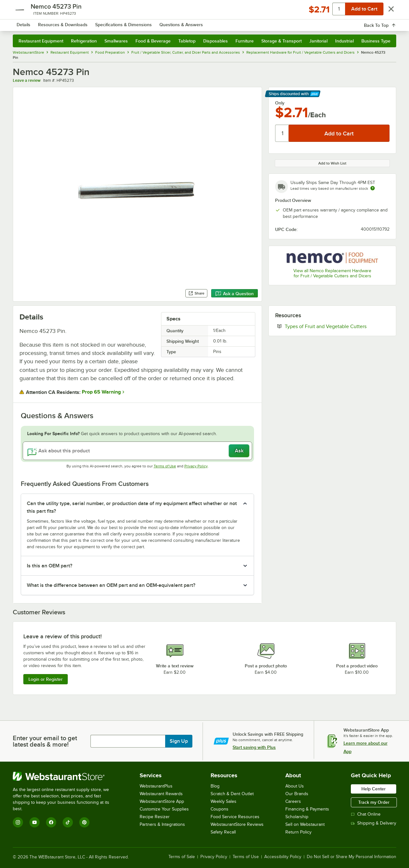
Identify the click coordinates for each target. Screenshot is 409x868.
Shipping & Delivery (374, 823)
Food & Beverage (153, 41)
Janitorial (318, 41)
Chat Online (366, 814)
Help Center (374, 789)
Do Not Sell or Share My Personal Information (351, 857)
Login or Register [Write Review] (46, 679)
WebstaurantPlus (156, 786)
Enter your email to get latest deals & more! (45, 741)
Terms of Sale (182, 857)
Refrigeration (84, 41)
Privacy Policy (196, 466)
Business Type (376, 41)
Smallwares (116, 41)
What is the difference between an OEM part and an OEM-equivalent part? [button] (111, 585)
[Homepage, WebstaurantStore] (66, 23)
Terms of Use (165, 466)
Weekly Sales (224, 801)
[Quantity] (282, 133)
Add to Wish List (332, 163)
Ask (239, 451)
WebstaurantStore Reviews (237, 824)
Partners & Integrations (162, 824)
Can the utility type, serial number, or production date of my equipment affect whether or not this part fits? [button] (132, 507)
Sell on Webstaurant (305, 824)
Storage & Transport (282, 41)
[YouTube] (35, 822)
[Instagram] (18, 822)
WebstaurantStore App (162, 801)
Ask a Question (235, 294)
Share (196, 293)
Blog (215, 786)
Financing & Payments (307, 809)
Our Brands (297, 794)
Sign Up (179, 741)
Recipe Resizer (155, 817)
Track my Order (374, 802)
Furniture (245, 41)
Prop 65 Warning (101, 392)
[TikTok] (68, 822)
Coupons (220, 809)
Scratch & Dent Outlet (232, 794)
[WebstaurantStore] (65, 776)
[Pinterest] (84, 822)
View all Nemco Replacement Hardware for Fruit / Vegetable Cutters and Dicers (332, 273)
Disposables (216, 41)
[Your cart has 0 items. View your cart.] (386, 22)
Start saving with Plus (254, 747)
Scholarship (297, 817)
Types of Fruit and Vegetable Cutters (337, 326)
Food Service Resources (235, 817)
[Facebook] (51, 822)
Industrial (344, 41)
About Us (295, 786)
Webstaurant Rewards (161, 794)
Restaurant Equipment (41, 41)
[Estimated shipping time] (373, 188)
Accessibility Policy (283, 857)
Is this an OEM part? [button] (50, 566)
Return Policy (298, 832)
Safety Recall (223, 832)
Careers (293, 801)
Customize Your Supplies (164, 809)
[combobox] (196, 22)
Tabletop (187, 41)
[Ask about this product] (137, 451)
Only (280, 103)
